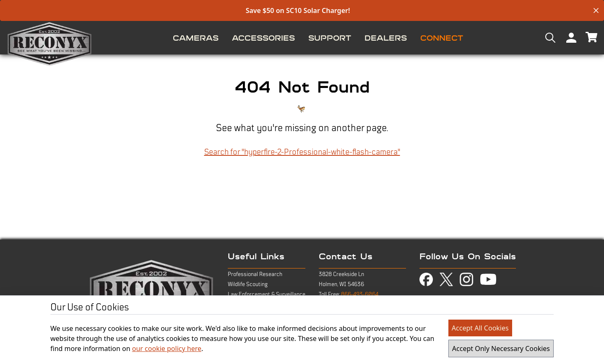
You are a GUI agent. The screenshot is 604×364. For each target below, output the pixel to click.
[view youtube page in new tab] (488, 279)
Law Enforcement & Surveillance (267, 294)
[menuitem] (196, 38)
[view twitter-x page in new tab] (446, 280)
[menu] (302, 38)
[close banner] (596, 10)
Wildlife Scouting (248, 284)
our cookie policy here (167, 349)
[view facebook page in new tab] (426, 279)
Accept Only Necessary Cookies (501, 349)
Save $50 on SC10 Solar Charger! (298, 10)
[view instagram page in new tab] (466, 279)
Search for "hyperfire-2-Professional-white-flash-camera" (302, 152)
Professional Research (255, 274)
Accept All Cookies (480, 328)
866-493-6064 (360, 294)
